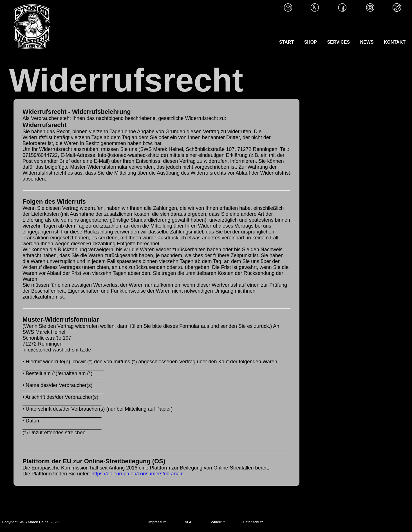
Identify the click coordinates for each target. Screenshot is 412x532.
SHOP (311, 42)
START (287, 42)
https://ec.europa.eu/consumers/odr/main (137, 474)
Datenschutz (253, 522)
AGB (188, 522)
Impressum (157, 522)
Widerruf (218, 522)
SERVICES (339, 42)
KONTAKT (395, 42)
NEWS (367, 42)
